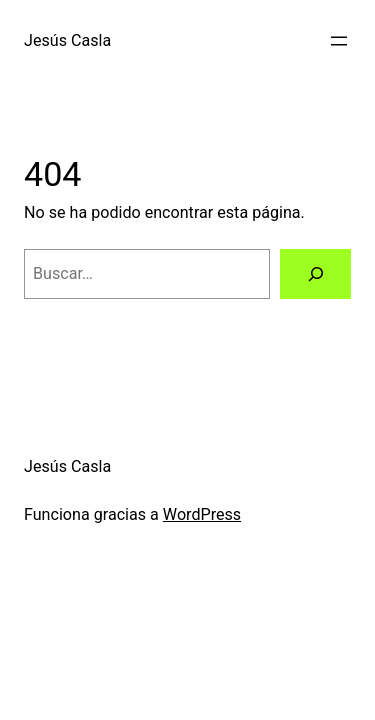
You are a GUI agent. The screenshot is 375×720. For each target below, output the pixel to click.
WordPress (202, 514)
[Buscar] (315, 274)
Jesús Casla (67, 40)
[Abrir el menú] (339, 41)
